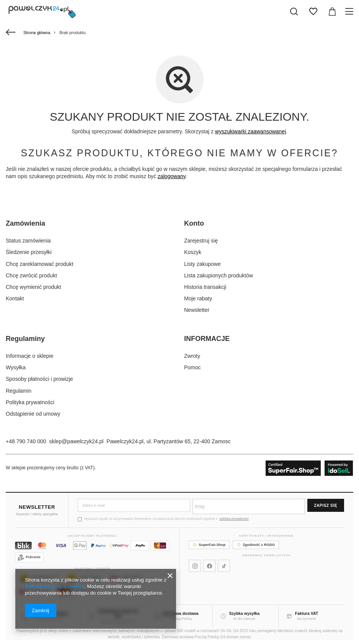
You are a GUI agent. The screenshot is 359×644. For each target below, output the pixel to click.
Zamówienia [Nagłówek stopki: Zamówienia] (25, 223)
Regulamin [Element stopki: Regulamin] (19, 391)
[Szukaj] (294, 11)
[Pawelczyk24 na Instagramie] (195, 566)
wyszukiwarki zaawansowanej (250, 131)
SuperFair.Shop (209, 545)
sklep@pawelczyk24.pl (77, 441)
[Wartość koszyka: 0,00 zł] (332, 11)
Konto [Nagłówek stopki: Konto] (194, 223)
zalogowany (172, 176)
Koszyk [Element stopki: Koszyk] (193, 252)
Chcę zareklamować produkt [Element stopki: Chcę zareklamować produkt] (40, 264)
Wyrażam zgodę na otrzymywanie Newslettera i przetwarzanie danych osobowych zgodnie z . (165, 519)
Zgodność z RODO (256, 545)
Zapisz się (326, 506)
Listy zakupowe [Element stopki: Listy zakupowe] (202, 264)
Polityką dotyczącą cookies (55, 586)
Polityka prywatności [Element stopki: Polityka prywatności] (30, 402)
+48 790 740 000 (26, 441)
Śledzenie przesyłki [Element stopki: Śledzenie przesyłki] (29, 252)
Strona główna (37, 33)
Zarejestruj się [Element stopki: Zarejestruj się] (201, 241)
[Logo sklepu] (42, 11)
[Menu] (350, 11)
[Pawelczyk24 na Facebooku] (209, 566)
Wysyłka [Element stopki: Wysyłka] (16, 367)
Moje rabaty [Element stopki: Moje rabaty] (198, 298)
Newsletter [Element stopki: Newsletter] (197, 310)
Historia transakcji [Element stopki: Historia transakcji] (205, 287)
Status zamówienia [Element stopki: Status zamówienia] (28, 241)
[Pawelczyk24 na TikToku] (224, 566)
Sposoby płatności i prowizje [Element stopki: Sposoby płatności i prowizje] (39, 379)
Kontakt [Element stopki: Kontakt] (15, 298)
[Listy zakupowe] (313, 11)
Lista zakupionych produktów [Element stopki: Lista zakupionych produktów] (219, 275)
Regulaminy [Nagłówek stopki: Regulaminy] (25, 339)
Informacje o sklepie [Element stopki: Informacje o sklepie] (30, 356)
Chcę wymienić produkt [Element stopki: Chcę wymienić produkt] (33, 287)
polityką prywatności (234, 519)
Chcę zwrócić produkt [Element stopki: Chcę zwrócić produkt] (31, 275)
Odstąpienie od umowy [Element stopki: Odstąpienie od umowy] (33, 414)
